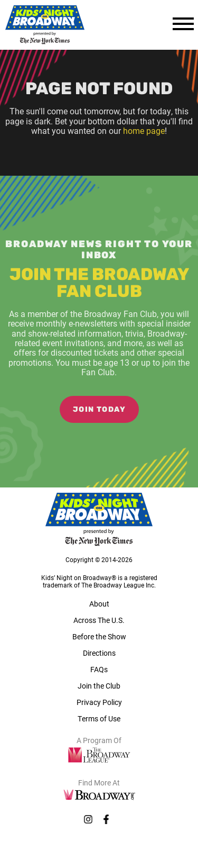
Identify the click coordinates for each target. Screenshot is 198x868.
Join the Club (99, 686)
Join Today (99, 410)
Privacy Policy (99, 702)
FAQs (99, 669)
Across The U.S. (99, 620)
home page (144, 130)
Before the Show (99, 636)
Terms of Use (99, 718)
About (99, 604)
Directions (99, 653)
